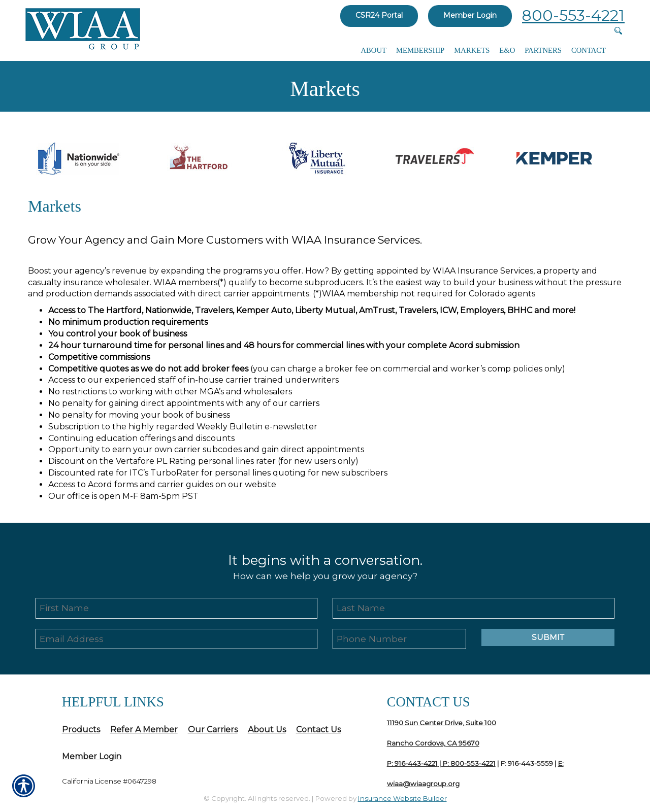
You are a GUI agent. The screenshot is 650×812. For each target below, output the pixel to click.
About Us (267, 730)
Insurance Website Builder (402, 798)
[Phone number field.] (399, 639)
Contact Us (318, 730)
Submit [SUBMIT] (548, 638)
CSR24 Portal (379, 15)
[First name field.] (176, 608)
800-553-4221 (573, 15)
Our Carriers (213, 730)
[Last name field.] (474, 608)
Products (81, 730)
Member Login (470, 15)
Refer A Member (144, 730)
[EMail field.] (176, 639)
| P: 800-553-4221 (467, 763)
